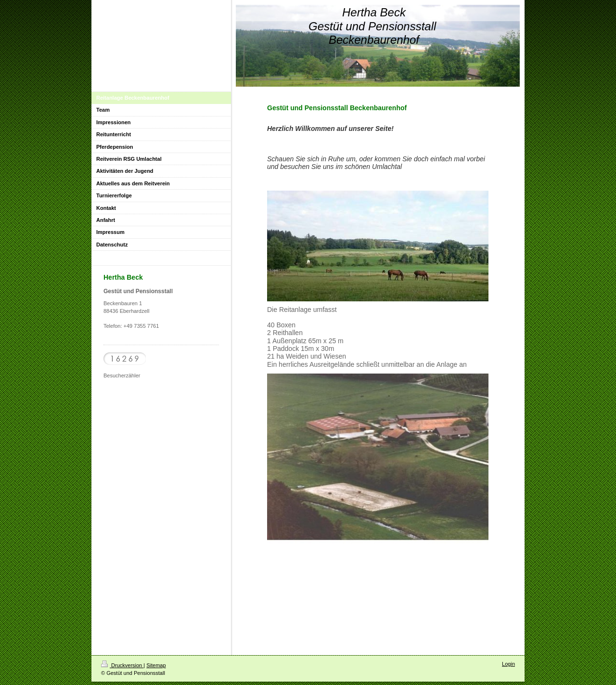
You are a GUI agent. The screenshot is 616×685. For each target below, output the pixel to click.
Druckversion (122, 665)
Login (508, 664)
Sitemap (156, 665)
